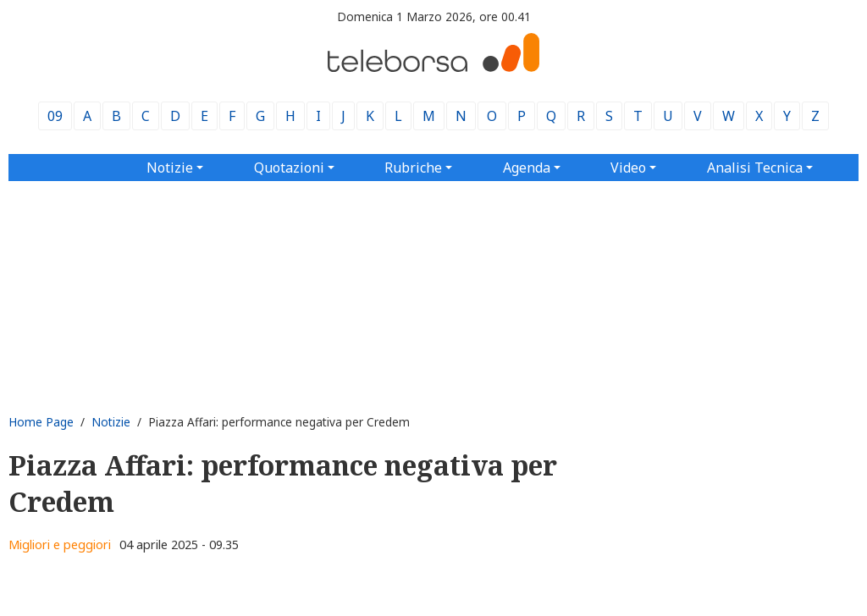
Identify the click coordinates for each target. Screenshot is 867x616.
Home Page (41, 422)
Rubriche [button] (413, 168)
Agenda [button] (527, 168)
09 (55, 116)
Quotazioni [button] (289, 168)
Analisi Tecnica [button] (755, 168)
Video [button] (628, 168)
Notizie (111, 422)
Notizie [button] (170, 168)
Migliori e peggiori (60, 544)
